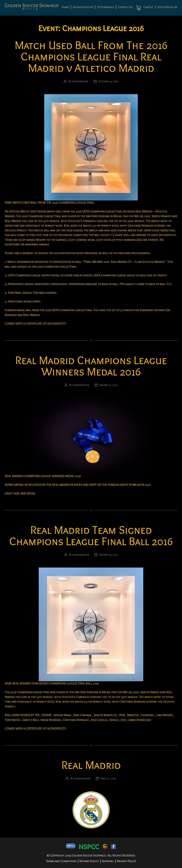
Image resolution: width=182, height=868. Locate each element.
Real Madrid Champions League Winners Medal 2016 (91, 366)
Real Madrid (91, 765)
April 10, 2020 (108, 778)
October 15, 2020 (108, 81)
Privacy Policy (127, 861)
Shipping (108, 861)
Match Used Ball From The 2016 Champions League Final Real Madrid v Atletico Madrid (91, 57)
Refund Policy (89, 861)
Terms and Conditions (61, 861)
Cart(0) (148, 7)
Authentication (83, 7)
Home (65, 7)
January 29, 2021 (109, 555)
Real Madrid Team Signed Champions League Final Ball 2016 (91, 536)
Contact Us (125, 7)
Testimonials (106, 7)
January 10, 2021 (109, 385)
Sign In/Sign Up (167, 7)
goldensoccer (80, 81)
